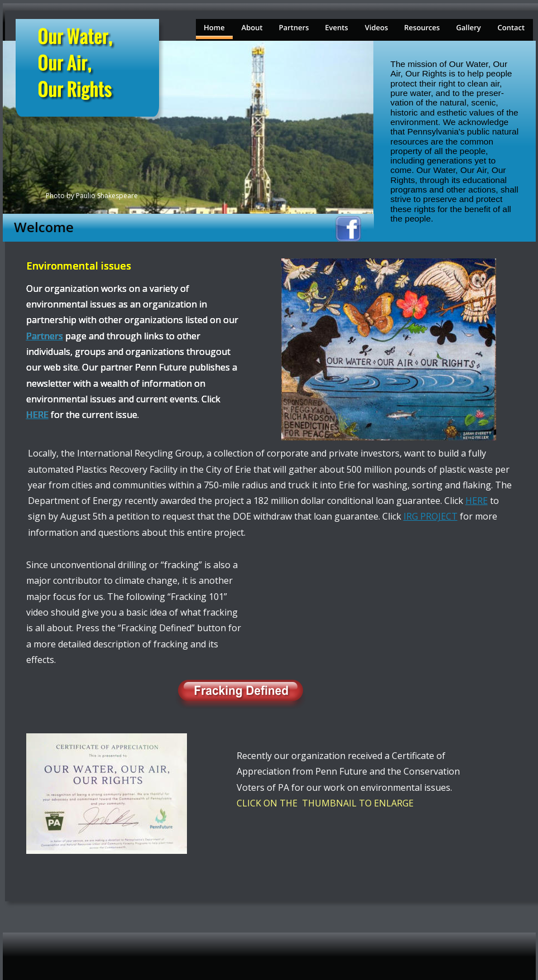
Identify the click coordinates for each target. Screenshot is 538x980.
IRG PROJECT (431, 516)
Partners (45, 336)
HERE (477, 501)
